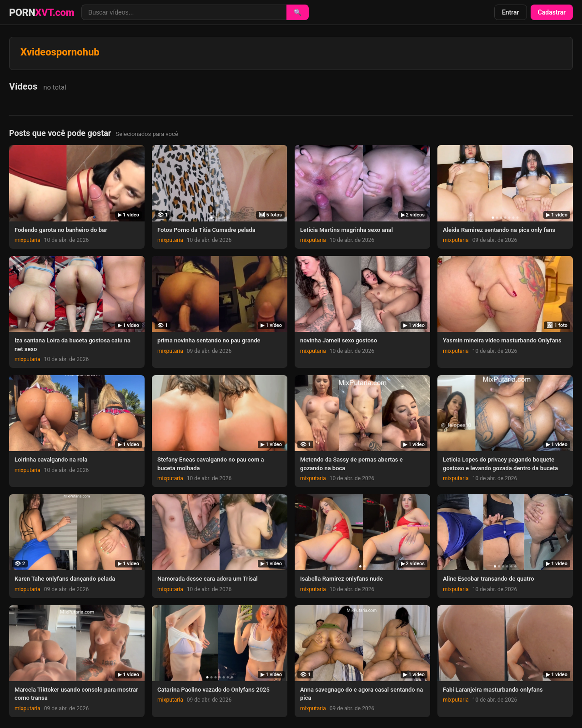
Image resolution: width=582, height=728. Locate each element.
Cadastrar (552, 12)
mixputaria (28, 240)
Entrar (511, 12)
